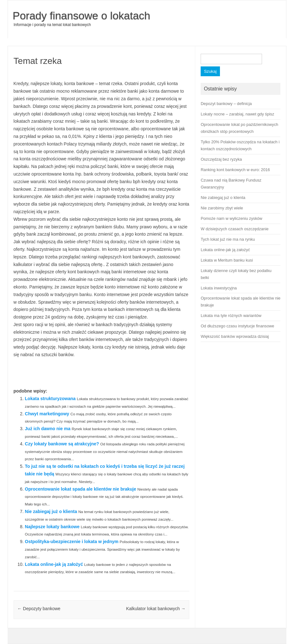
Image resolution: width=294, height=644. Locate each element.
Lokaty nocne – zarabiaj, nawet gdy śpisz (237, 114)
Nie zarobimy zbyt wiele (222, 208)
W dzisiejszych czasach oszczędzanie (235, 229)
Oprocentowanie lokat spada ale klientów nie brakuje (81, 489)
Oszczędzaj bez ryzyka (221, 159)
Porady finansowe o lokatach (81, 15)
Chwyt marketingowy (47, 414)
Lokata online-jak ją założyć (54, 564)
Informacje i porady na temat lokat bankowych (52, 25)
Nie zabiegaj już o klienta (51, 511)
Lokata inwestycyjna (219, 288)
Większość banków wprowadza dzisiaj (235, 336)
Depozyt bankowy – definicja (226, 104)
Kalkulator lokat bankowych (156, 609)
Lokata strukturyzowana (50, 399)
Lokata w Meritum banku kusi (227, 260)
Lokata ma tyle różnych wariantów (231, 316)
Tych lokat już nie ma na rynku (228, 239)
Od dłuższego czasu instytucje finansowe (237, 326)
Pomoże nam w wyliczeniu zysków (231, 218)
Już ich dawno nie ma (48, 429)
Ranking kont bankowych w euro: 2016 (235, 170)
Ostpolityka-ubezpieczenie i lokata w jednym (72, 542)
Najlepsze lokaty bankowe (52, 527)
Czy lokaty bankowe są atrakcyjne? (62, 444)
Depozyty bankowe (39, 609)
